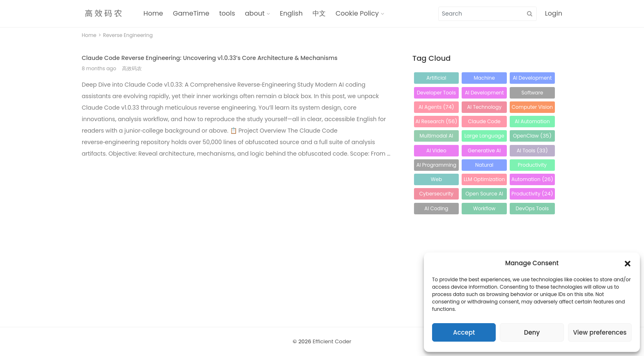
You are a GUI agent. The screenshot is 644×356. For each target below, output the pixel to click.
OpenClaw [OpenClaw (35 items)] (532, 136)
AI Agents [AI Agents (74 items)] (436, 107)
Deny (532, 332)
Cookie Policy (357, 13)
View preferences (600, 332)
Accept (464, 332)
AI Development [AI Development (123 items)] (532, 79)
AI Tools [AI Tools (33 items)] (532, 150)
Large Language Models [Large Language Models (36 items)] (484, 137)
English (291, 13)
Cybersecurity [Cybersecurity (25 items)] (436, 195)
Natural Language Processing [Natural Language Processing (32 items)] (484, 166)
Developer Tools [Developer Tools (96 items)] (436, 94)
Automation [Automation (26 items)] (532, 179)
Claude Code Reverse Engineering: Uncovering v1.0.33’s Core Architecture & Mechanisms (210, 58)
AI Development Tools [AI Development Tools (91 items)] (484, 94)
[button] (628, 263)
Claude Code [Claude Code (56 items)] (484, 123)
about (255, 13)
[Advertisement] (237, 223)
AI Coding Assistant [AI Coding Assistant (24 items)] (436, 210)
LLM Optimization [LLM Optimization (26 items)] (484, 180)
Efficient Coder (332, 341)
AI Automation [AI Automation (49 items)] (532, 123)
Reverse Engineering (128, 35)
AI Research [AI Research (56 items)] (436, 121)
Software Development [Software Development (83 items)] (532, 94)
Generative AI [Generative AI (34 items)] (484, 152)
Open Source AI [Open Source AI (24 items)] (484, 195)
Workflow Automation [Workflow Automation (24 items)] (484, 210)
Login (554, 13)
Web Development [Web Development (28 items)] (436, 180)
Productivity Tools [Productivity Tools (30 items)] (532, 166)
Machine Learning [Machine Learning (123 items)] (484, 79)
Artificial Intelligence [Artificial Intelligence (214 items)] (436, 79)
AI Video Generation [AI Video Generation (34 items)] (436, 152)
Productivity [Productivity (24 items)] (532, 194)
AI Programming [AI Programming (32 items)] (437, 166)
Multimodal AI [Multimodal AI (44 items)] (437, 137)
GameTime (191, 13)
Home (153, 13)
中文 (319, 13)
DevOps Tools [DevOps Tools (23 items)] (532, 210)
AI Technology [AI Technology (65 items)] (484, 108)
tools (227, 13)
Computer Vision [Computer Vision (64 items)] (532, 108)
